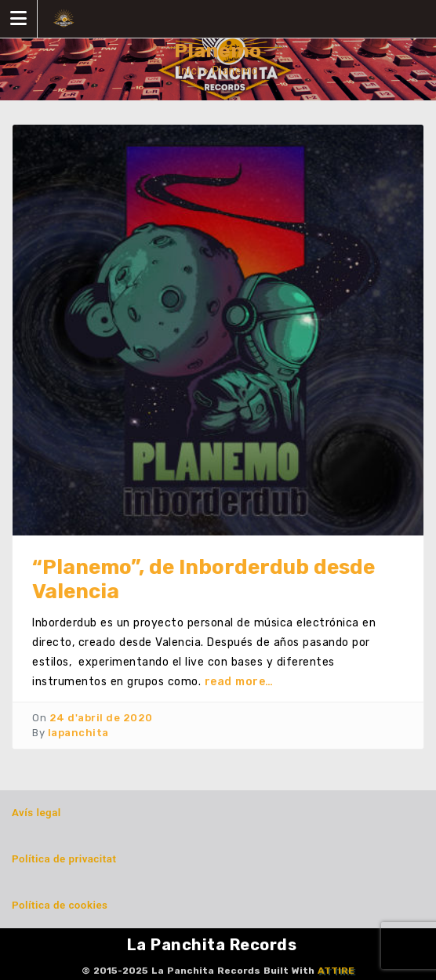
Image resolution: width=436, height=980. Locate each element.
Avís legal (36, 813)
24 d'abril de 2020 (101, 718)
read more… (239, 682)
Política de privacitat (64, 859)
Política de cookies (60, 905)
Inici (189, 71)
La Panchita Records (212, 945)
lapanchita (78, 733)
